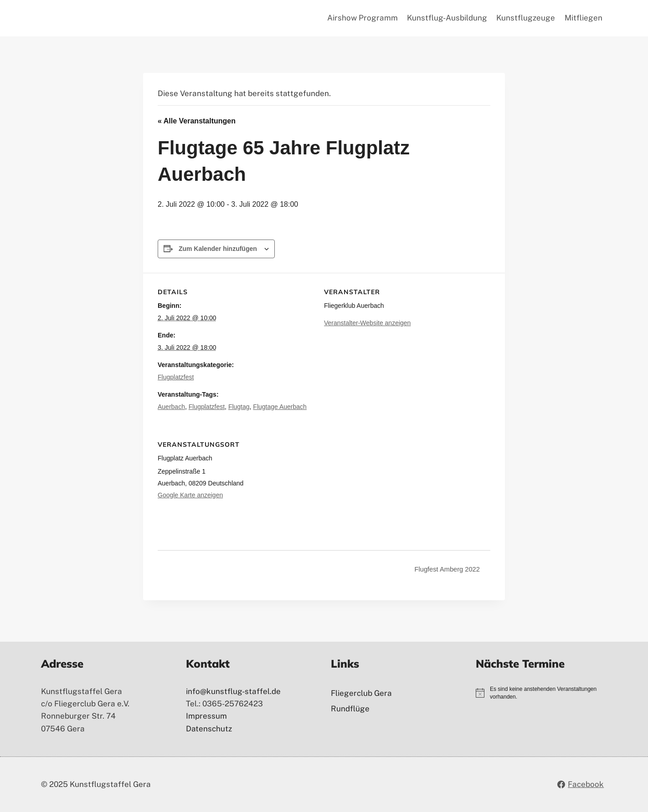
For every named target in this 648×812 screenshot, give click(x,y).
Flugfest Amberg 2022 (445, 569)
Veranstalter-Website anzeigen (367, 323)
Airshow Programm (363, 18)
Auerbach (171, 407)
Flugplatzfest (176, 377)
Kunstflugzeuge (526, 18)
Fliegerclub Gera (361, 693)
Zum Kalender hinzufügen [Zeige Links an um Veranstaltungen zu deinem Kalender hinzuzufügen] (218, 249)
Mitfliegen (584, 18)
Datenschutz (209, 729)
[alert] (548, 693)
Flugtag (239, 407)
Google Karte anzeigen (190, 495)
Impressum (206, 716)
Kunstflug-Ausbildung (447, 18)
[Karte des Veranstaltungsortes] (442, 488)
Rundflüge (350, 709)
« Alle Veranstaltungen (197, 121)
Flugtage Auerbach (280, 407)
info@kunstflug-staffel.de (233, 691)
